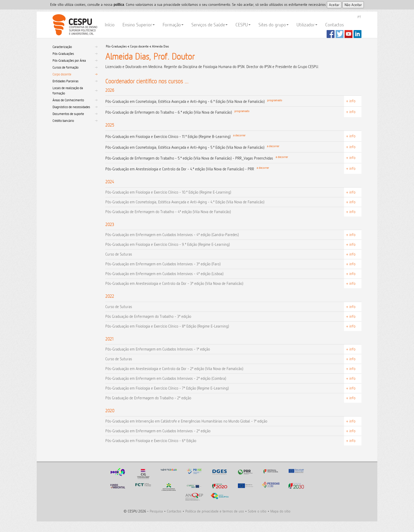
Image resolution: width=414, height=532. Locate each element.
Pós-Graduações (63, 54)
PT (359, 17)
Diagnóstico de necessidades (71, 107)
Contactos (335, 25)
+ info (351, 101)
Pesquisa (156, 511)
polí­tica (119, 4)
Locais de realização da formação (68, 90)
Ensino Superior (139, 25)
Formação (173, 25)
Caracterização (62, 47)
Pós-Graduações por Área (69, 60)
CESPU (74, 25)
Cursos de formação (65, 67)
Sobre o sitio (257, 511)
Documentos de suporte (68, 114)
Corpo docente (62, 74)
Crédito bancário (63, 121)
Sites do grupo (274, 25)
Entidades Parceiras (65, 81)
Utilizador (307, 25)
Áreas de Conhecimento (68, 100)
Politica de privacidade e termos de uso (215, 511)
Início (110, 25)
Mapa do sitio (280, 511)
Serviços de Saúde (210, 25)
